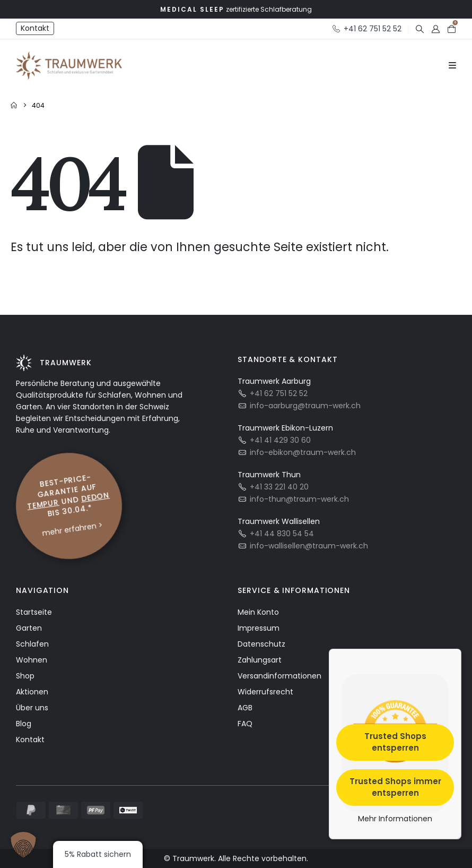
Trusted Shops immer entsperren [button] (395, 787)
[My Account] (435, 29)
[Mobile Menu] (452, 66)
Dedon (95, 497)
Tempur (43, 504)
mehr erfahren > (72, 529)
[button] (419, 29)
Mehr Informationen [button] (395, 819)
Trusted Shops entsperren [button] (395, 742)
